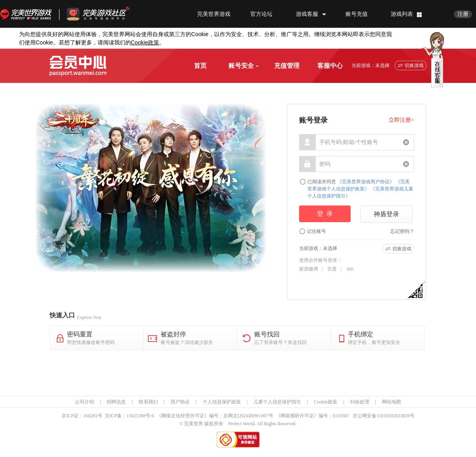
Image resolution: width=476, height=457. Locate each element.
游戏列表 (402, 14)
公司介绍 (84, 402)
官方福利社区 (105, 14)
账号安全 (244, 66)
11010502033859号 (395, 416)
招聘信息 (116, 402)
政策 (145, 43)
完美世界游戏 (28, 14)
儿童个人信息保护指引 (277, 402)
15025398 (136, 416)
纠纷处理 (360, 402)
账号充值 (357, 14)
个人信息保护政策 (222, 402)
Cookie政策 (325, 402)
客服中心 (330, 66)
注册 (463, 14)
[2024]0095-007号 (255, 416)
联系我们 (148, 402)
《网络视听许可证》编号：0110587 (313, 416)
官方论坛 (261, 14)
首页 (200, 66)
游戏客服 (307, 14)
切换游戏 (414, 65)
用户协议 (180, 402)
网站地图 (392, 402)
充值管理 (287, 66)
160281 (90, 416)
